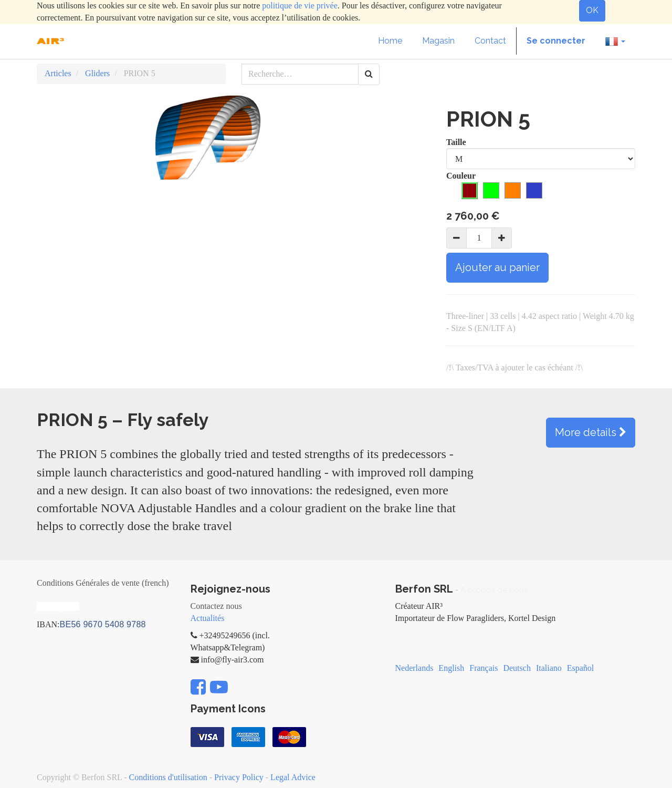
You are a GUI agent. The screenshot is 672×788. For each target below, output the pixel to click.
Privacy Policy (239, 777)
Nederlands (414, 668)
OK (592, 10)
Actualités (208, 618)
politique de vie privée (300, 6)
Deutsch (517, 668)
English (451, 668)
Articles (58, 73)
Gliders (97, 73)
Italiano (549, 668)
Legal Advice (293, 777)
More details (591, 432)
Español (581, 668)
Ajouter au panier (497, 267)
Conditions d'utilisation (168, 777)
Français (484, 668)
